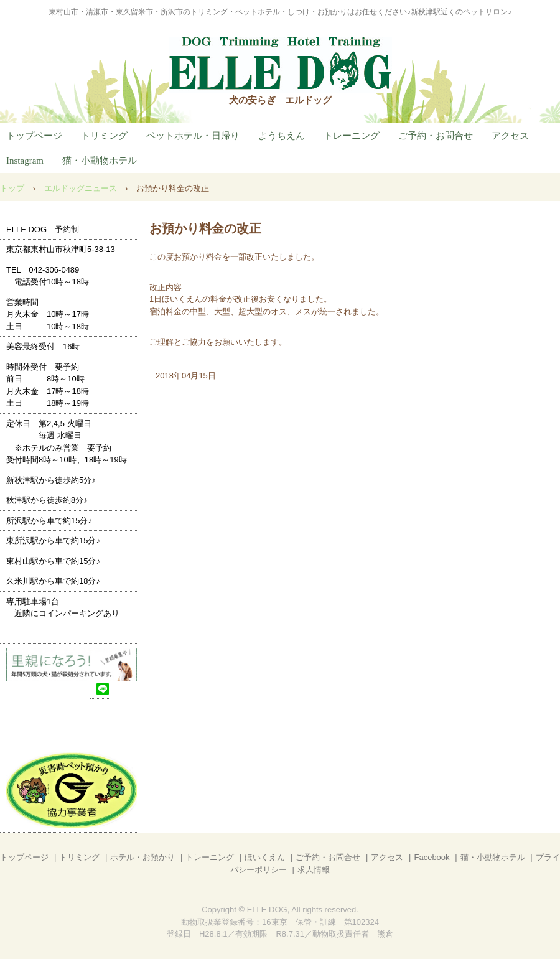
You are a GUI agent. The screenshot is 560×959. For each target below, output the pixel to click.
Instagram (25, 161)
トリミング (104, 136)
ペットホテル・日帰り (193, 136)
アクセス (510, 136)
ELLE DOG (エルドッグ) (280, 65)
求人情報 (314, 870)
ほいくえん (265, 857)
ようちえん (282, 136)
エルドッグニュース (81, 188)
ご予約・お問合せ (436, 136)
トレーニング (352, 136)
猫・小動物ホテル (100, 161)
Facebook (432, 857)
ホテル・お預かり (142, 857)
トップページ (34, 136)
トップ (12, 188)
